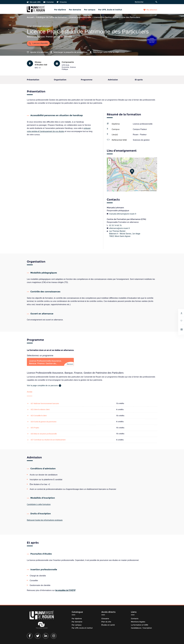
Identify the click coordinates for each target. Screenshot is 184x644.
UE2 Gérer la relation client (40, 409)
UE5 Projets (35, 428)
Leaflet (136, 190)
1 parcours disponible (38, 43)
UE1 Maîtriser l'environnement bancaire (45, 403)
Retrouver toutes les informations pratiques (45, 520)
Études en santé (108, 625)
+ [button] (110, 160)
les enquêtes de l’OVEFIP (65, 590)
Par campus (90, 10)
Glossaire (105, 619)
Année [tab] (30, 392)
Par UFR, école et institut (110, 10)
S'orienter (49, 2)
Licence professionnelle (80, 17)
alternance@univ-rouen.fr (120, 228)
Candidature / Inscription (141, 628)
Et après (139, 80)
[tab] (50, 362)
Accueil (30, 17)
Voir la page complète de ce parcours (42, 385)
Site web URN (34, 2)
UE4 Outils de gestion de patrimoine (43, 422)
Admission (113, 80)
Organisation (60, 80)
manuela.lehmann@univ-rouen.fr (123, 214)
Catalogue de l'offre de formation (51, 17)
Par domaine (75, 10)
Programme (87, 80)
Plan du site (106, 622)
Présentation (33, 80)
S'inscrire (62, 2)
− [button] (110, 163)
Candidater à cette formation (39, 504)
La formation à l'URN (140, 625)
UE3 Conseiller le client (39, 416)
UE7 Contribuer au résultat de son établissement (48, 440)
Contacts (135, 619)
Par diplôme (60, 10)
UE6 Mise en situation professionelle (44, 434)
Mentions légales (138, 622)
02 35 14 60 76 (115, 225)
